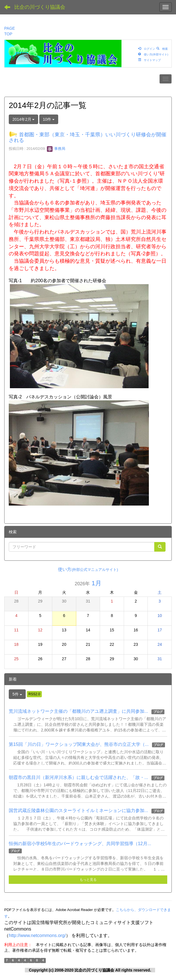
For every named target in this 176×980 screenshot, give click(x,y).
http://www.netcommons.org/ (37, 935)
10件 (49, 119)
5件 (17, 694)
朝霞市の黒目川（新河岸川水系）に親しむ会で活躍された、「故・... (78, 777)
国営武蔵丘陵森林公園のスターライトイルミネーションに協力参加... (78, 810)
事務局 (56, 149)
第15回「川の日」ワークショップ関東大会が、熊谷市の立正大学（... (79, 744)
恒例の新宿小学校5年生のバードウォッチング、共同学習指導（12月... (80, 844)
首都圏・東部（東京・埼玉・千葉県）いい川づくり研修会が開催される (88, 137)
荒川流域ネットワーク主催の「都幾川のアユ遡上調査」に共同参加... (78, 711)
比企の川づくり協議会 (40, 7)
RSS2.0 (34, 694)
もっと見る (88, 880)
